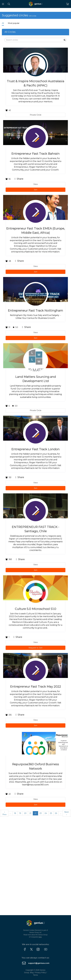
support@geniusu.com (39, 963)
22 (35, 813)
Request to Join (35, 648)
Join (36, 190)
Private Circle (36, 115)
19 (20, 813)
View (36, 184)
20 (25, 813)
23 (41, 813)
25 (51, 813)
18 (15, 813)
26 (56, 813)
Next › (66, 813)
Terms (35, 975)
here (40, 937)
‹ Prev (5, 813)
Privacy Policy (40, 973)
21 (30, 813)
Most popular (14, 23)
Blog (32, 973)
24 (46, 813)
